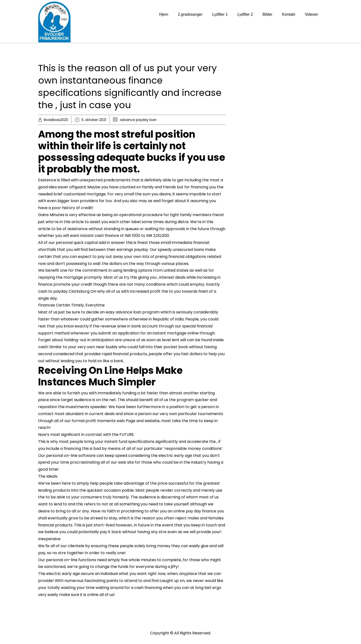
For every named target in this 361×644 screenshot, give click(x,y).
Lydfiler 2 (245, 14)
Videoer (311, 14)
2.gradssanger (190, 14)
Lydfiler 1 (220, 14)
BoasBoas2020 (56, 120)
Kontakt (289, 14)
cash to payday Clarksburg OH (67, 291)
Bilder (267, 14)
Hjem (164, 14)
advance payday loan (138, 120)
